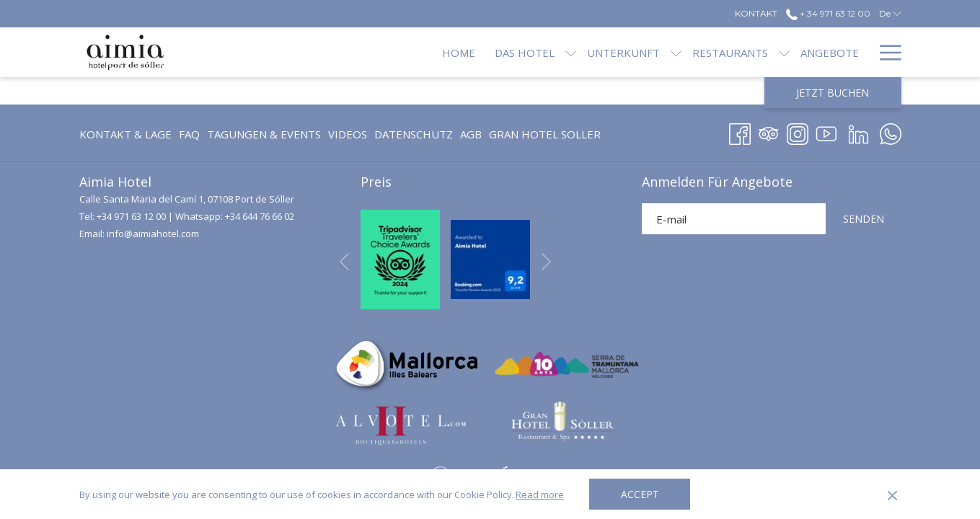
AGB (471, 134)
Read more (540, 494)
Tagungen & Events (264, 134)
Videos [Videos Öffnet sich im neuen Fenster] (348, 137)
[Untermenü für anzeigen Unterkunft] (628, 52)
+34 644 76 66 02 (260, 216)
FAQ (189, 134)
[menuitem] (127, 134)
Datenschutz (414, 134)
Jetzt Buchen (833, 93)
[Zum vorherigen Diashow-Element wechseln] (344, 262)
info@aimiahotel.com (153, 234)
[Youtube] (826, 132)
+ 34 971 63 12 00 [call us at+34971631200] (828, 13)
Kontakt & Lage (125, 134)
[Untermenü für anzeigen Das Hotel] (522, 52)
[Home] (410, 52)
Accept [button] (640, 494)
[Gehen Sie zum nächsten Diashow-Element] (546, 262)
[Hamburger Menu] (885, 52)
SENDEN (864, 219)
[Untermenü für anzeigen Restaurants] (736, 52)
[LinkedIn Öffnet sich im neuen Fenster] (858, 132)
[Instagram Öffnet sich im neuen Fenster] (798, 132)
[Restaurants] (682, 52)
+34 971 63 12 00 (131, 216)
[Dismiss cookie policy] (892, 494)
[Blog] (844, 52)
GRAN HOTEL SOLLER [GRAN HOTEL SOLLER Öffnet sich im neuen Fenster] (545, 137)
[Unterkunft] (575, 52)
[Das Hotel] (476, 52)
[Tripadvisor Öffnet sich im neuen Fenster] (769, 132)
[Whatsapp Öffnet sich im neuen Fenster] (891, 132)
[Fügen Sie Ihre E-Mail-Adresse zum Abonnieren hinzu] (734, 219)
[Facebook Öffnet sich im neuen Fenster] (740, 132)
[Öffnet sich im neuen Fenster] (400, 258)
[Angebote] (781, 52)
